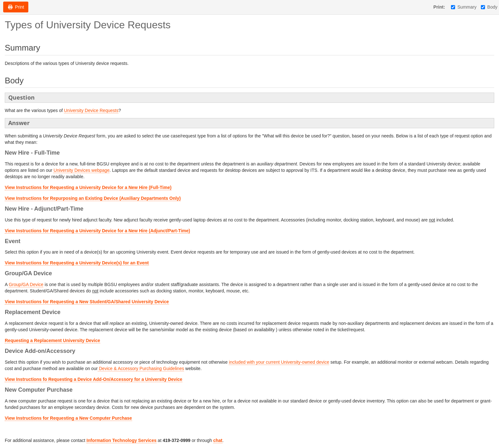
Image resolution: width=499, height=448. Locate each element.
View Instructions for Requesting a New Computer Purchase (68, 418)
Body (489, 7)
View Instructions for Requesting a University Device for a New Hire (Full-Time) (88, 187)
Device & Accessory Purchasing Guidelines (141, 368)
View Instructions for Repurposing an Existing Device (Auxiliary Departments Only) (93, 198)
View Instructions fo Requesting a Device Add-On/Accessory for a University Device (94, 379)
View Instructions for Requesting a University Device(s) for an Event (77, 263)
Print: (439, 7)
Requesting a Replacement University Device (53, 340)
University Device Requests (91, 110)
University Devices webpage (81, 170)
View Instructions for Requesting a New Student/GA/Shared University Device (87, 302)
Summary (464, 7)
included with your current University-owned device (279, 362)
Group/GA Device (26, 284)
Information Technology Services (122, 440)
